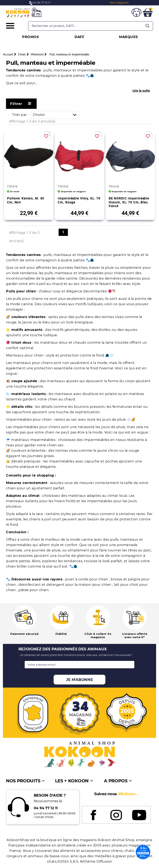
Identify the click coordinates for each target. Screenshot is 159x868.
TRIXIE (12, 186)
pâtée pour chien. (34, 590)
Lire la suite (141, 91)
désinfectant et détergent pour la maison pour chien (65, 585)
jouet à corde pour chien (87, 579)
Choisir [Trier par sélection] (56, 115)
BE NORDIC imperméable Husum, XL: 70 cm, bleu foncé (129, 202)
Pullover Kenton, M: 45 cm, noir (26, 200)
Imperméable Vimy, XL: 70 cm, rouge (79, 200)
